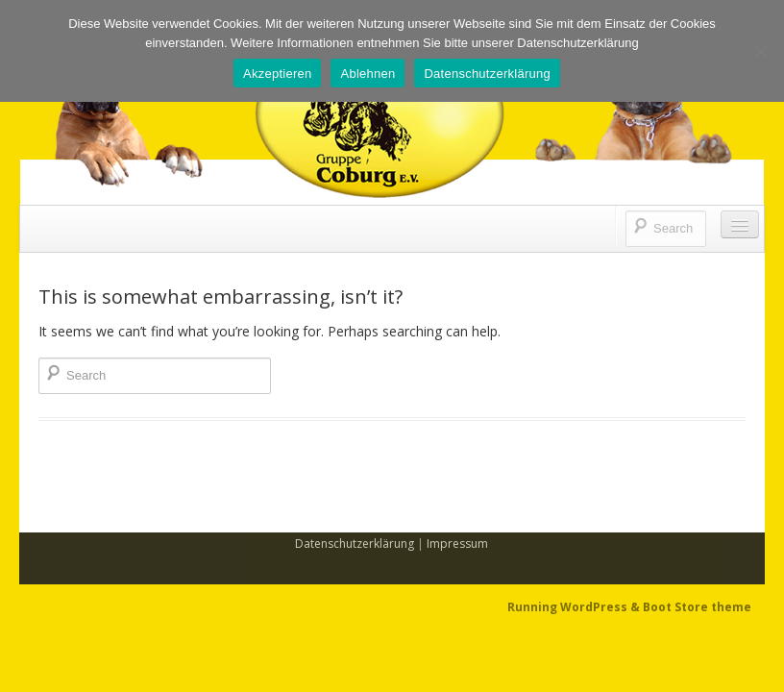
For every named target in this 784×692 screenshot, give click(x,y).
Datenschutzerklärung (355, 544)
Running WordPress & (575, 607)
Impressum (457, 544)
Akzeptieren (277, 74)
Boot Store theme (697, 607)
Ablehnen (367, 74)
